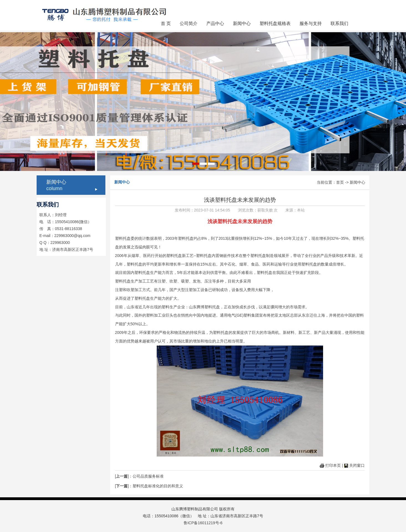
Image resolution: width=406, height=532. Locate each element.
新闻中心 (242, 23)
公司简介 (189, 23)
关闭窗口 (357, 465)
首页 (340, 182)
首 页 (166, 23)
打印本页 (333, 465)
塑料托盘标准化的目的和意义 (158, 486)
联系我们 (339, 23)
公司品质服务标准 (148, 476)
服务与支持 (311, 23)
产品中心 (215, 23)
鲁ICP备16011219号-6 (203, 523)
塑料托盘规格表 (275, 23)
